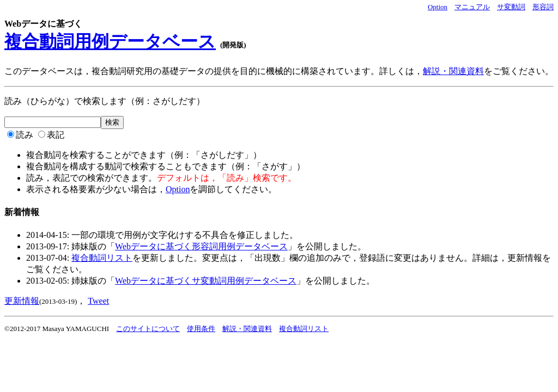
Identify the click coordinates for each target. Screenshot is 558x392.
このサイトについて (148, 329)
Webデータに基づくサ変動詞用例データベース (206, 281)
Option (438, 7)
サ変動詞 (511, 7)
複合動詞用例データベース (110, 41)
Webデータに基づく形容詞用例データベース (201, 246)
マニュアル (472, 7)
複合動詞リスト (102, 258)
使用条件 (201, 329)
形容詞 (543, 7)
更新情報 (22, 301)
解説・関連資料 (453, 71)
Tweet (98, 301)
